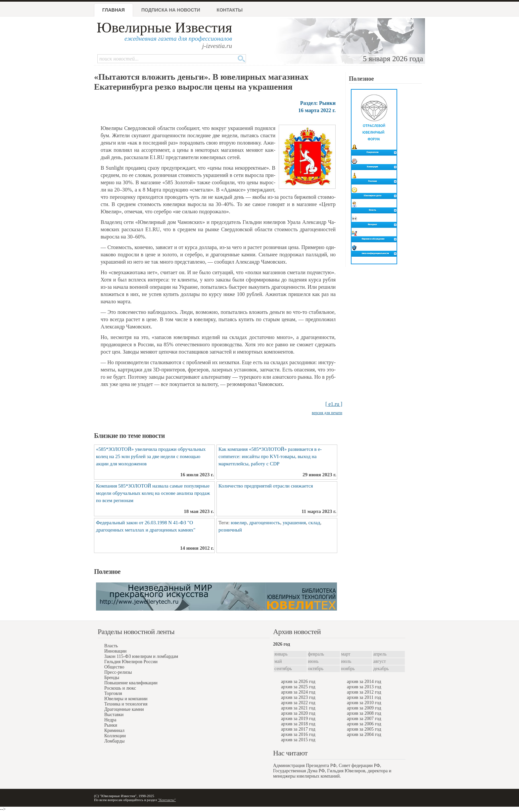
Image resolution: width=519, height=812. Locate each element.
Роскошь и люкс (120, 688)
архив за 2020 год (298, 713)
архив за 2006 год (364, 724)
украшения (294, 523)
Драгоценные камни (124, 709)
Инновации (115, 651)
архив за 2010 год (364, 703)
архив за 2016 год (298, 734)
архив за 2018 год (298, 724)
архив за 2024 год (298, 692)
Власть (111, 646)
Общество (114, 667)
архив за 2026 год (298, 682)
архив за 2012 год (364, 692)
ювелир (239, 523)
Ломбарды (114, 741)
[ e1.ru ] (334, 404)
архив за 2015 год (298, 740)
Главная (114, 10)
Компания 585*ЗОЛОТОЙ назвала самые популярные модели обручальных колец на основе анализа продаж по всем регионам (153, 493)
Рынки (111, 725)
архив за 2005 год (364, 729)
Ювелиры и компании (126, 699)
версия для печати (327, 413)
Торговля (113, 693)
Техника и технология (126, 704)
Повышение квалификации (131, 683)
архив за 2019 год (298, 719)
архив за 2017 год (298, 729)
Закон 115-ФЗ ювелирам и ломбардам (141, 656)
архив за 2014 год (364, 682)
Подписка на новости (171, 10)
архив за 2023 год (298, 697)
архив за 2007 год (364, 719)
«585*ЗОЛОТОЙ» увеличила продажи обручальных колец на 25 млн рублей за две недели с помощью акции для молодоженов (151, 456)
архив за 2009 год (364, 708)
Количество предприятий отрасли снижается (266, 486)
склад (314, 523)
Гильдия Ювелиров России (131, 662)
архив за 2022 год (298, 703)
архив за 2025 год (298, 687)
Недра (110, 720)
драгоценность (265, 523)
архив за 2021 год (298, 708)
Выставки (114, 715)
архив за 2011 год (364, 697)
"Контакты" (167, 800)
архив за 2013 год (364, 687)
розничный (230, 530)
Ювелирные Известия (164, 28)
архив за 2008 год (364, 713)
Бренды (112, 678)
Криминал (114, 730)
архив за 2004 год (364, 734)
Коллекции (115, 736)
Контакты (230, 10)
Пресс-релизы (118, 672)
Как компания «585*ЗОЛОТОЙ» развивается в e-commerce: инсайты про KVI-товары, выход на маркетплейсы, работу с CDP (270, 456)
